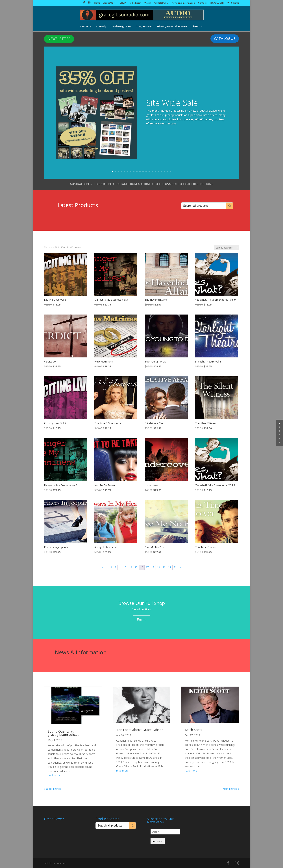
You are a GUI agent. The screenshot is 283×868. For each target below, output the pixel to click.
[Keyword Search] (204, 206)
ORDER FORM (161, 3)
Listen (196, 27)
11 (143, 172)
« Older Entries (53, 789)
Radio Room (135, 3)
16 (158, 172)
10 (140, 172)
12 (146, 172)
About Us (108, 3)
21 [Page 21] (170, 567)
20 (171, 172)
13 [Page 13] (125, 567)
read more (54, 775)
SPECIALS (85, 27)
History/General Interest (172, 27)
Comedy (101, 27)
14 (152, 172)
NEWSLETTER (59, 39)
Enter (141, 620)
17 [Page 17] (147, 567)
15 (155, 172)
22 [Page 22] (175, 567)
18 (165, 172)
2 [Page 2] (111, 567)
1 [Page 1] (107, 567)
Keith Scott (193, 730)
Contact (202, 3)
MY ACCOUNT (217, 3)
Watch (148, 3)
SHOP (123, 3)
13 (149, 172)
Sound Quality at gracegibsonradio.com (65, 733)
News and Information (183, 3)
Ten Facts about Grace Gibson (140, 730)
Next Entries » (231, 789)
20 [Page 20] (164, 567)
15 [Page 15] (136, 567)
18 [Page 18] (153, 567)
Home (97, 3)
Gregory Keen (144, 27)
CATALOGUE (225, 39)
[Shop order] (226, 248)
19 (168, 172)
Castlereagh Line (121, 27)
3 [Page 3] (115, 567)
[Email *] (165, 832)
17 (161, 172)
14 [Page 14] (130, 567)
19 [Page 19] (158, 567)
